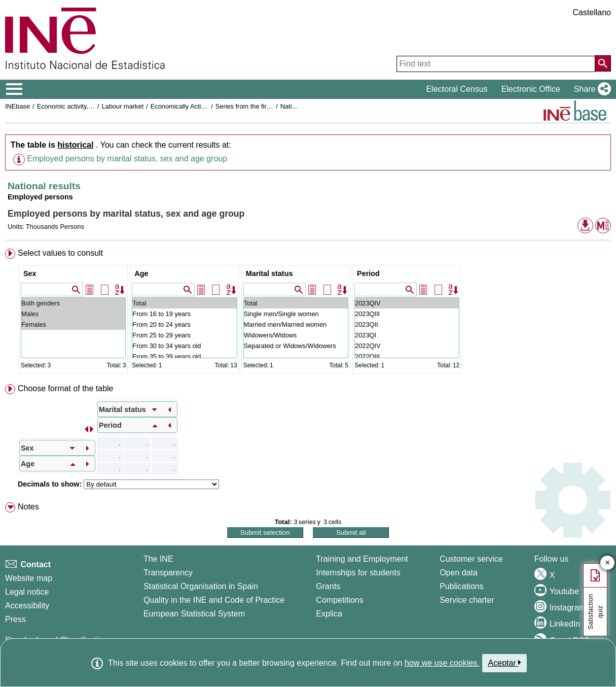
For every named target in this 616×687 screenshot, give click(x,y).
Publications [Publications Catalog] (461, 586)
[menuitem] (308, 313)
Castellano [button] (592, 12)
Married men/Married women (296, 324)
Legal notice (27, 592)
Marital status (269, 273)
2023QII (407, 324)
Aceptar (505, 663)
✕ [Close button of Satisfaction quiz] (608, 563)
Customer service (471, 559)
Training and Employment (362, 559)
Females (73, 324)
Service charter (467, 600)
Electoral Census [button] (457, 89)
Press (15, 619)
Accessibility (27, 606)
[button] (590, 89)
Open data (459, 573)
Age (141, 273)
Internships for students (358, 573)
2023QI (407, 335)
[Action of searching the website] (603, 63)
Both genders (73, 303)
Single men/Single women (296, 314)
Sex (30, 273)
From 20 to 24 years (184, 324)
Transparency (168, 573)
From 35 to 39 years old (184, 356)
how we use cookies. (442, 663)
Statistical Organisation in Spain (201, 586)
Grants (328, 586)
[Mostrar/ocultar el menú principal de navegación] (14, 89)
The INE (158, 559)
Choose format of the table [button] (66, 388)
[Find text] (496, 64)
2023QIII (407, 314)
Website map (29, 578)
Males (73, 314)
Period (368, 273)
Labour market (123, 106)
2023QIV (407, 303)
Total (184, 303)
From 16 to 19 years (184, 314)
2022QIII (407, 356)
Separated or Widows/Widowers (296, 346)
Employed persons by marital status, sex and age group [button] (127, 159)
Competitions (339, 600)
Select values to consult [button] (60, 253)
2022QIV (407, 346)
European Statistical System (194, 614)
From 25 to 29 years (184, 335)
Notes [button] (28, 507)
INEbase (17, 106)
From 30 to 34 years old (184, 346)
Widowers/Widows (296, 335)
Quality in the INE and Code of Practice (214, 600)
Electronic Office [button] (531, 89)
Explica (329, 614)
